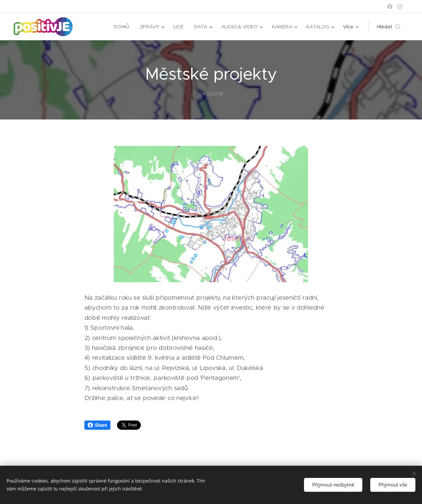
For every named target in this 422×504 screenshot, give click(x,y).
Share (97, 425)
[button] (389, 27)
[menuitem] (120, 27)
